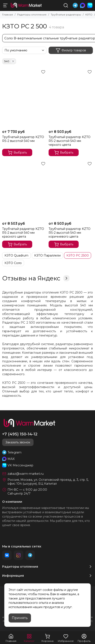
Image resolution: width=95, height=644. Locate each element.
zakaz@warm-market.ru (26, 474)
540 (10, 61)
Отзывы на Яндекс (36, 278)
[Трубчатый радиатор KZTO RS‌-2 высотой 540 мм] (24, 98)
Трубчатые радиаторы (66, 15)
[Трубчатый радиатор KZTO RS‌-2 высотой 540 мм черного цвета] (71, 98)
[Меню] (5, 5)
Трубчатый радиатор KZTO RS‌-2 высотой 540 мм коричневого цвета (70, 233)
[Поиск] (66, 5)
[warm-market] (26, 5)
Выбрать (17, 152)
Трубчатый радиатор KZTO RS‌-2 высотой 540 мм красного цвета (23, 233)
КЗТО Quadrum (16, 255)
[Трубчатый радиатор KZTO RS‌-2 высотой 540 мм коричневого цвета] (71, 190)
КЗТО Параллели (47, 255)
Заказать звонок (18, 442)
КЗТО (89, 15)
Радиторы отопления (32, 15)
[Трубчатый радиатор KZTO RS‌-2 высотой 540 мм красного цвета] (24, 190)
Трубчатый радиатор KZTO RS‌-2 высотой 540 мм (23, 139)
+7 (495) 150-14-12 (20, 434)
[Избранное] (43, 72)
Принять (20, 618)
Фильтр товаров (71, 50)
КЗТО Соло (13, 263)
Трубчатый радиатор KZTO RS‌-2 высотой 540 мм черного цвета (70, 141)
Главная (8, 15)
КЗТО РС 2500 (78, 255)
